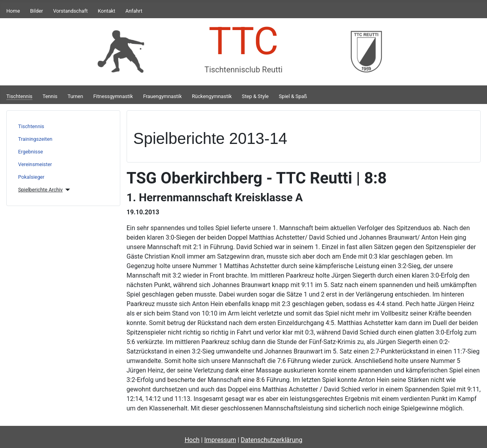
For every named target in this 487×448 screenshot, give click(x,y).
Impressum (220, 440)
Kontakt (106, 11)
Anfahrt (134, 11)
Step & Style (255, 96)
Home (13, 11)
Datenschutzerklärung (272, 440)
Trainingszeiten (35, 139)
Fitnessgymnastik (113, 96)
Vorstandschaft (70, 11)
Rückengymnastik (212, 96)
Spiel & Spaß (293, 96)
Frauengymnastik (163, 96)
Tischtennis (19, 96)
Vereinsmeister (35, 164)
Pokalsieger (31, 177)
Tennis (50, 96)
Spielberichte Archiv (41, 190)
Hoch (192, 440)
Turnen (75, 96)
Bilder (37, 11)
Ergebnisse (31, 152)
